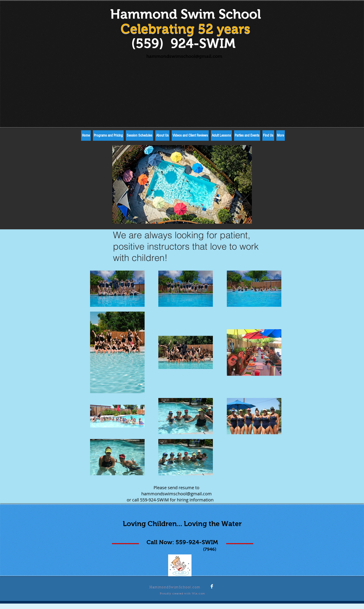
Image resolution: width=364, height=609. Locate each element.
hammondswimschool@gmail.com (184, 56)
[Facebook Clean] (212, 586)
